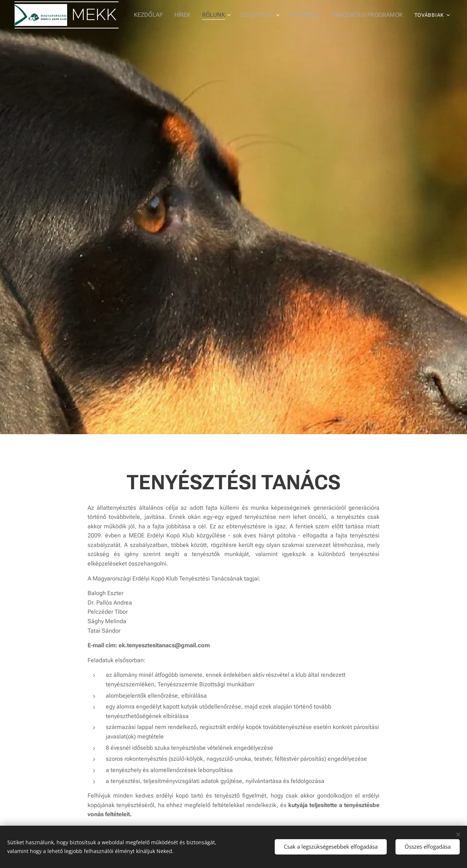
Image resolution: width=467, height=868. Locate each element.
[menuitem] (160, 15)
